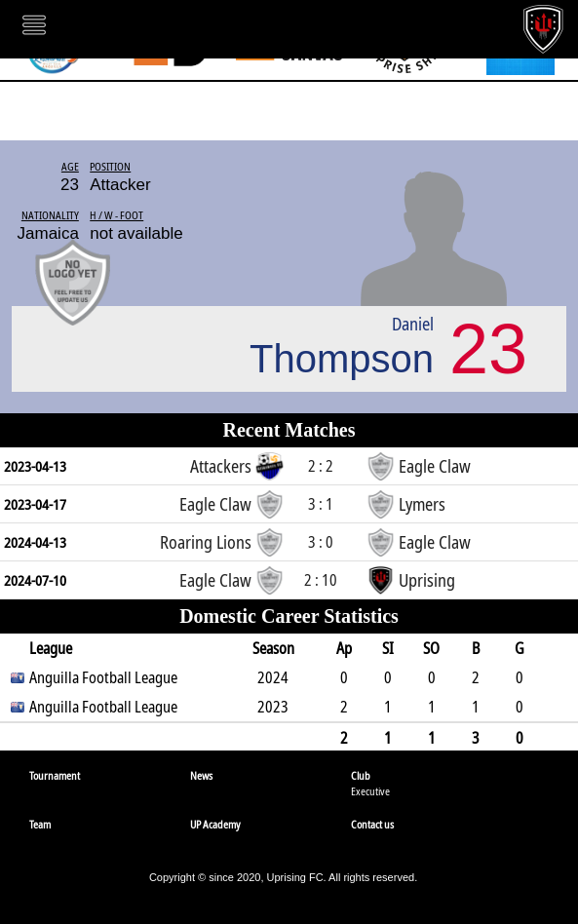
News (201, 775)
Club (361, 775)
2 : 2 (321, 466)
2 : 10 (321, 580)
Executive (370, 791)
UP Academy (215, 824)
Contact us (372, 824)
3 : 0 (321, 542)
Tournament (55, 775)
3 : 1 (321, 504)
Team (40, 824)
